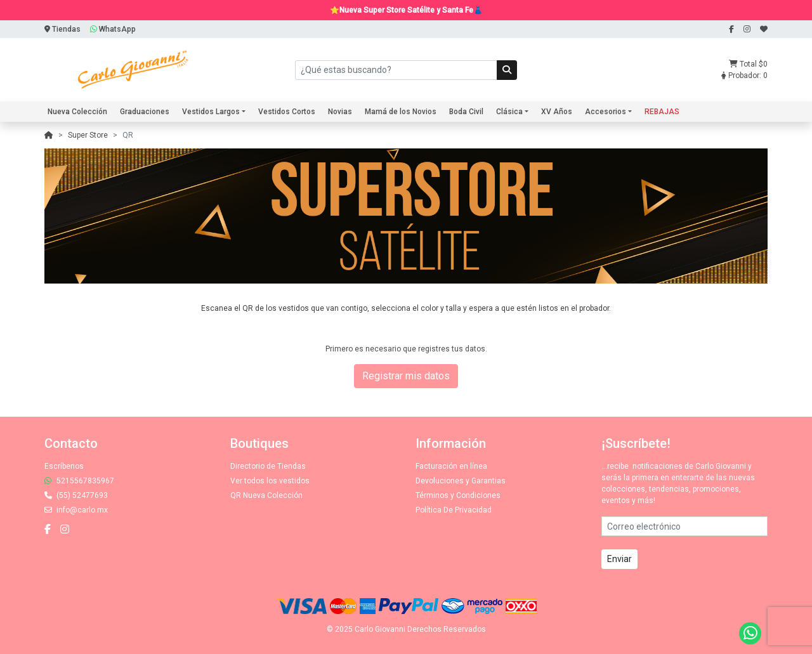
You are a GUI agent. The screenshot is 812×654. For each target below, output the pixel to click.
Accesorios (606, 112)
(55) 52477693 (76, 495)
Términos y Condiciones (458, 495)
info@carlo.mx (76, 510)
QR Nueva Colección (266, 495)
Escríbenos (64, 466)
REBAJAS (662, 112)
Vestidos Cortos (287, 112)
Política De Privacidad (454, 510)
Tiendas (62, 29)
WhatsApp (113, 29)
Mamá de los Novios (401, 112)
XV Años (557, 112)
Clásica (509, 112)
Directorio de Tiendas (268, 466)
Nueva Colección (77, 112)
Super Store (88, 135)
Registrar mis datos (406, 376)
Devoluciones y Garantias (461, 481)
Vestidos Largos (211, 112)
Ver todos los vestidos (270, 481)
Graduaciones (145, 112)
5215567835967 (79, 481)
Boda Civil (466, 112)
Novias (340, 112)
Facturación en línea (451, 466)
